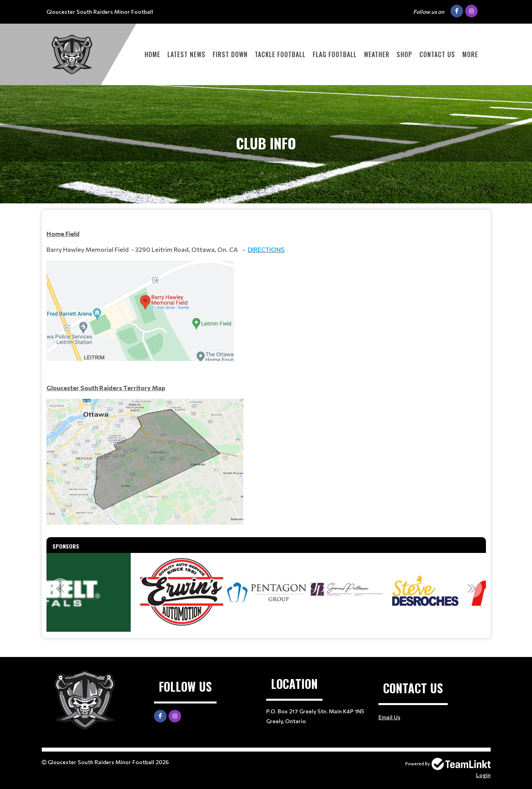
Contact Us (437, 54)
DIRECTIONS (266, 249)
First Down (230, 54)
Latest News (186, 54)
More (470, 54)
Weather (377, 54)
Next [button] (472, 588)
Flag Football (335, 54)
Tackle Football (280, 54)
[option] (179, 592)
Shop (404, 54)
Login (483, 775)
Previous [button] (60, 588)
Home (152, 54)
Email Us (389, 717)
